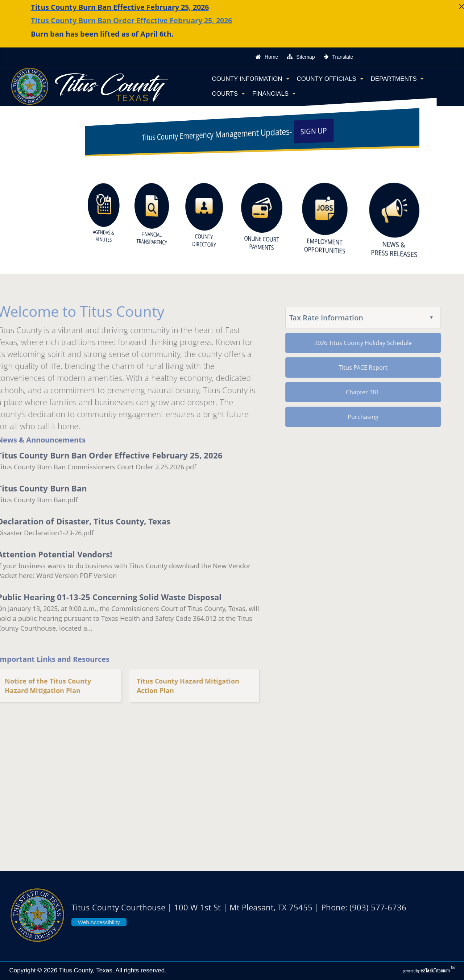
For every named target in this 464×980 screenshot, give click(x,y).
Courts (228, 94)
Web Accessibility (99, 922)
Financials (274, 94)
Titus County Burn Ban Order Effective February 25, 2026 (131, 20)
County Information (251, 79)
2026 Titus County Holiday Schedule (345, 343)
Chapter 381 (345, 392)
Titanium (436, 970)
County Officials (330, 79)
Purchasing (345, 417)
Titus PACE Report (345, 367)
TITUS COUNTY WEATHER (232, 800)
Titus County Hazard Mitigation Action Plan (170, 686)
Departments (397, 79)
